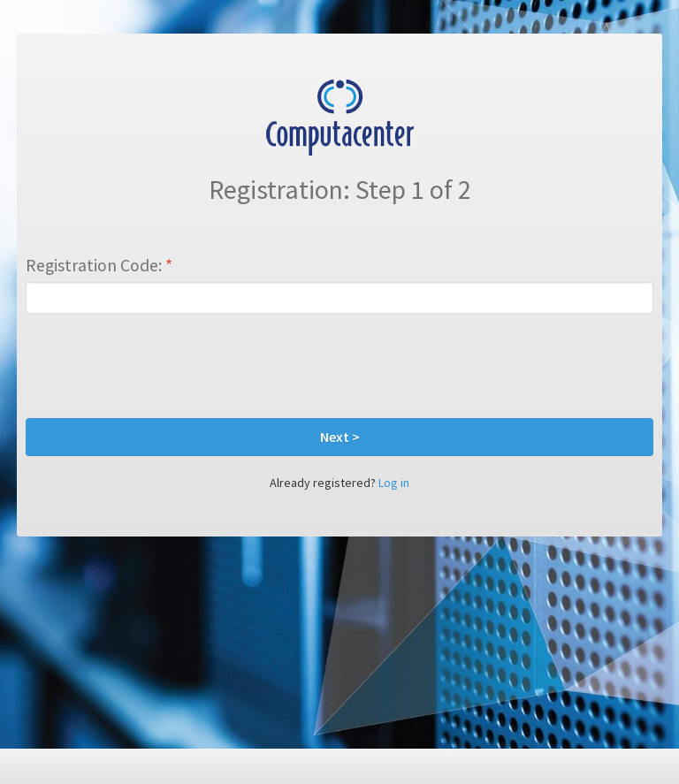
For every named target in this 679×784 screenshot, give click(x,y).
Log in (394, 483)
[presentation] (160, 366)
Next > (340, 437)
